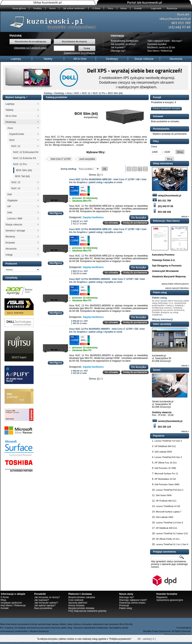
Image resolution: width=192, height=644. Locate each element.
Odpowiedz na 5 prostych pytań (30, 48)
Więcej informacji (162, 319)
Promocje (124, 605)
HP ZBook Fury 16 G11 (166, 463)
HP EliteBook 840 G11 (165, 446)
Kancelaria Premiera (163, 255)
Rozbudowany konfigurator (125, 41)
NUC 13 (16, 182)
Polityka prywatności (120, 639)
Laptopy (16, 59)
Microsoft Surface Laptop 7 (169, 512)
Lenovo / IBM (15, 218)
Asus (69, 93)
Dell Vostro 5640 (164, 495)
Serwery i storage (15, 231)
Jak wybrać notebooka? (74, 8)
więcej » (185, 216)
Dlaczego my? (118, 51)
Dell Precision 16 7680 (165, 468)
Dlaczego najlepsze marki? (133, 600)
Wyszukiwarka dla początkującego (30, 41)
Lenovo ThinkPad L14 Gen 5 (169, 523)
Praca (111, 8)
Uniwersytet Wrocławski (165, 271)
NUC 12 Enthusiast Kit (26, 152)
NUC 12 (86, 93)
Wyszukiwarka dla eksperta (74, 41)
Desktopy (112, 59)
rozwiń (80, 145)
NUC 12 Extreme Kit (25, 158)
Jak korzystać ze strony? (123, 44)
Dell (10, 194)
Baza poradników (43, 608)
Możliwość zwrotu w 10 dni (161, 47)
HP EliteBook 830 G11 (167, 528)
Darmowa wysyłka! (157, 44)
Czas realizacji (76, 600)
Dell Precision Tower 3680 (167, 484)
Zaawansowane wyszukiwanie (79, 53)
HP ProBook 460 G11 (166, 501)
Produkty (38, 8)
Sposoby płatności (78, 603)
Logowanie (156, 8)
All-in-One (80, 59)
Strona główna (19, 8)
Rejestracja (172, 8)
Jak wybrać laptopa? (45, 605)
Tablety (48, 59)
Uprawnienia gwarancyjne (170, 600)
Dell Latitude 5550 (163, 452)
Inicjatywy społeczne (11, 603)
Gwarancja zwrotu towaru (132, 603)
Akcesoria (176, 59)
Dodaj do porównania (135, 223)
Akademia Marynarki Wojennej (169, 277)
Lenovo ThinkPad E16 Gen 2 (168, 457)
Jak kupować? (118, 47)
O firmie (96, 8)
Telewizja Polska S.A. (164, 260)
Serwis (53, 8)
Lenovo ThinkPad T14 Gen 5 (168, 441)
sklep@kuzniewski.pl (167, 196)
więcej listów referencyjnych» (175, 284)
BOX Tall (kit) (23, 176)
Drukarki (10, 243)
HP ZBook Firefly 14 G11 (168, 539)
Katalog (48, 93)
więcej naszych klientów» (177, 288)
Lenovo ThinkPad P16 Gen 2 (170, 490)
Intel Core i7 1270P (58, 159)
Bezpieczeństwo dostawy (81, 608)
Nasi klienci (153, 51)
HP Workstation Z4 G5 (165, 479)
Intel (10, 212)
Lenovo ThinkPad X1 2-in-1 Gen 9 (172, 544)
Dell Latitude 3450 (165, 517)
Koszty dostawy (76, 605)
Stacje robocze (144, 59)
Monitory (10, 237)
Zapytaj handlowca (93, 217)
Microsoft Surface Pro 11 (166, 474)
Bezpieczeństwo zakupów (82, 597)
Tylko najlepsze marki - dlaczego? (165, 41)
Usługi (9, 255)
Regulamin (162, 597)
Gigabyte (12, 200)
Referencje (167, 51)
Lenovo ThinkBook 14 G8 (168, 506)
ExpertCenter (17, 134)
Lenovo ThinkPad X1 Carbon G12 (172, 533)
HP (9, 206)
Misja (3, 600)
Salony (124, 8)
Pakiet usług (159, 298)
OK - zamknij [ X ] (146, 639)
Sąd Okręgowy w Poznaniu (167, 266)
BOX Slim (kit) (115, 93)
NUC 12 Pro (99, 93)
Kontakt (138, 8)
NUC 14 (16, 188)
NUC (77, 93)
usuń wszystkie (84, 159)
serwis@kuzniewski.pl (167, 421)
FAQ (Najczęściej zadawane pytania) (87, 611)
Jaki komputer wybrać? (46, 603)
